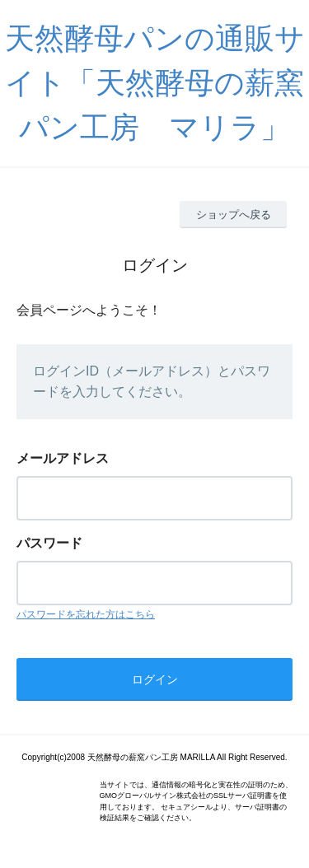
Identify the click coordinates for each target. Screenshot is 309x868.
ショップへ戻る (234, 215)
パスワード (49, 543)
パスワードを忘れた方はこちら (86, 614)
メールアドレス (63, 458)
